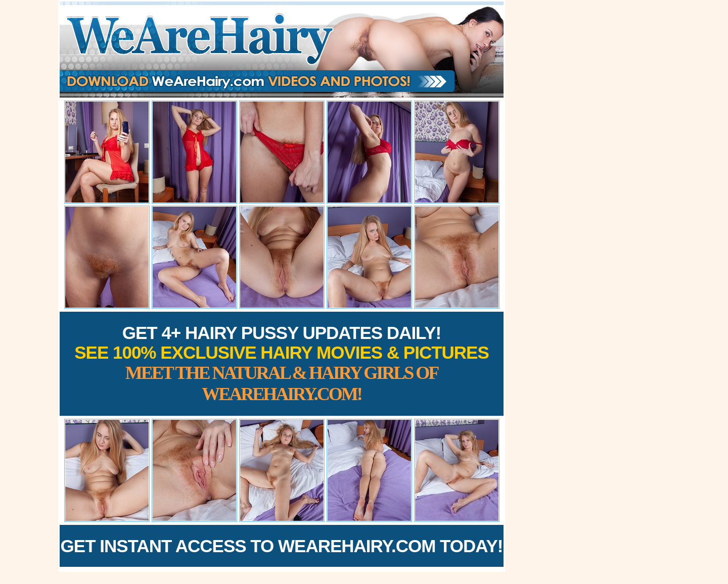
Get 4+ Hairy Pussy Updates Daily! (282, 363)
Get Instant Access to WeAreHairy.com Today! (282, 546)
